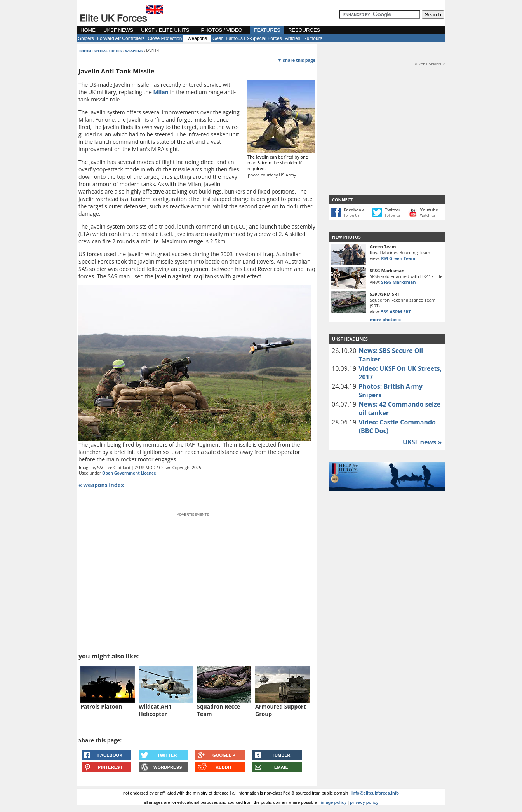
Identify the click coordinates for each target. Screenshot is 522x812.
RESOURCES (304, 30)
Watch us (428, 215)
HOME (88, 30)
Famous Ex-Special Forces (254, 38)
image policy (334, 802)
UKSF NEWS (118, 30)
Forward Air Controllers (121, 38)
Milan (161, 92)
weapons (134, 51)
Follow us (392, 215)
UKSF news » (422, 442)
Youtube (429, 210)
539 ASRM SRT (396, 312)
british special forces (100, 51)
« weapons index (101, 485)
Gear (218, 38)
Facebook (354, 210)
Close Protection (165, 38)
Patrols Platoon (101, 706)
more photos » (385, 319)
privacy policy (364, 802)
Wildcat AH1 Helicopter (155, 710)
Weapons (197, 38)
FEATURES (267, 30)
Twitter (393, 210)
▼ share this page (297, 60)
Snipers (86, 38)
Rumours (313, 38)
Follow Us (351, 215)
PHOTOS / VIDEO (222, 30)
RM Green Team (398, 258)
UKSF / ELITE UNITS (165, 30)
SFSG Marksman (398, 282)
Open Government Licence (129, 473)
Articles (293, 38)
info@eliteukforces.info (375, 793)
